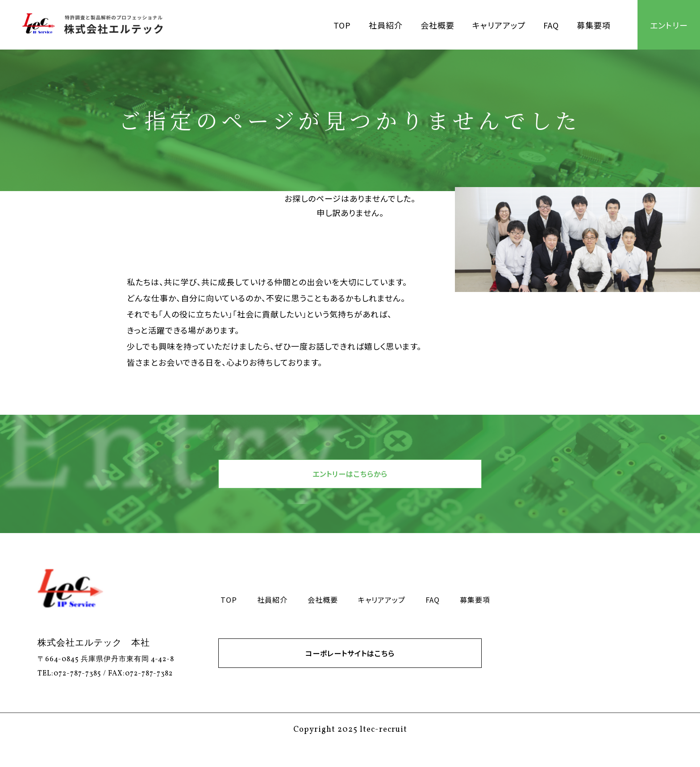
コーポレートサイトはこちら (350, 668)
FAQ (551, 25)
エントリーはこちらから (350, 479)
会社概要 (437, 25)
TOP (342, 25)
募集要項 (594, 25)
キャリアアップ (499, 25)
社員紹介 (386, 25)
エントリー (669, 25)
